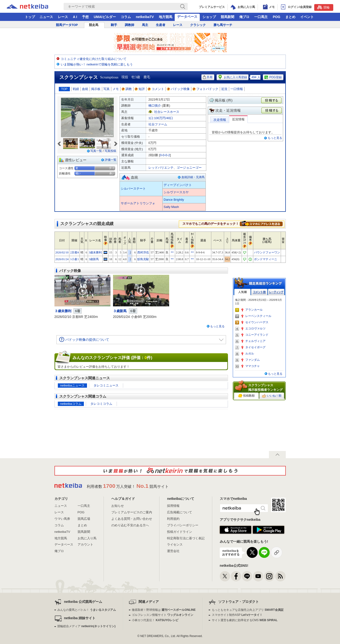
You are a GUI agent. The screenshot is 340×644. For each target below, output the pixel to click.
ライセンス (175, 544)
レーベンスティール (258, 316)
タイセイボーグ (255, 347)
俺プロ (244, 17)
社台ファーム (158, 124)
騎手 (114, 25)
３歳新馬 (120, 311)
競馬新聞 (227, 17)
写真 (107, 89)
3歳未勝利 (95, 252)
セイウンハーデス (257, 322)
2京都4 (74, 252)
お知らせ (118, 506)
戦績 (76, 89)
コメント (156, 89)
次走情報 (220, 120)
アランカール (254, 310)
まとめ (290, 17)
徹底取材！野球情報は (164, 610)
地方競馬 (166, 17)
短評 (140, 89)
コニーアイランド (257, 335)
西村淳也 (143, 252)
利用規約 (173, 519)
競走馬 (94, 25)
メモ (116, 89)
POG (277, 17)
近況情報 (238, 119)
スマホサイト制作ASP (237, 615)
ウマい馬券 (62, 519)
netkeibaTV (145, 17)
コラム (126, 17)
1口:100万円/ (161, 118)
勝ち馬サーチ (223, 25)
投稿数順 (246, 396)
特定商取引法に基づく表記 (186, 538)
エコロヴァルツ (255, 328)
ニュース (46, 17)
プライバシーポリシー (183, 525)
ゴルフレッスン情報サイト (163, 615)
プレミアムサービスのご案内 (132, 512)
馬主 (145, 25)
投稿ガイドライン (180, 532)
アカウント (85, 544)
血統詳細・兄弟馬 (193, 177)
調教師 (130, 25)
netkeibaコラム (71, 404)
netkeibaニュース (72, 385)
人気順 (242, 292)
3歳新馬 (94, 259)
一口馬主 (261, 17)
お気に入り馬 (87, 538)
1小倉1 (74, 259)
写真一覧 (96, 151)
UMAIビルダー (105, 17)
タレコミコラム (101, 404)
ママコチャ (253, 366)
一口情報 (237, 89)
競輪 (323, 7)
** (172, 252)
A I (75, 17)
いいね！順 (272, 396)
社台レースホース (167, 112)
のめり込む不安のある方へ (130, 525)
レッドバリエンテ (161, 168)
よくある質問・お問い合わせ (132, 519)
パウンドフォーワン (267, 252)
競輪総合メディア (86, 626)
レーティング (276, 292)
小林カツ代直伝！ (155, 620)
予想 (85, 17)
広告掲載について (180, 512)
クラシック (198, 25)
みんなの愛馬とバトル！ (87, 610)
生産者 (161, 25)
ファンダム (253, 360)
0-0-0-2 (165, 155)
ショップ (209, 17)
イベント (307, 17)
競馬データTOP (67, 25)
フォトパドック (205, 89)
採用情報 (173, 506)
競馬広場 (84, 519)
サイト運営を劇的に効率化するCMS (245, 620)
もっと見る (275, 138)
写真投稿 (110, 151)
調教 (127, 89)
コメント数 (259, 292)
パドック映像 (178, 89)
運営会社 (173, 551)
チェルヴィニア (255, 341)
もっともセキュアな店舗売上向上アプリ (248, 610)
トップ (30, 17)
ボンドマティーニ (266, 259)
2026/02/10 (62, 252)
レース (63, 17)
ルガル (250, 354)
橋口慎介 (155, 106)
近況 (224, 89)
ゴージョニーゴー (189, 168)
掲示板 (96, 89)
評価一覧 (111, 160)
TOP (64, 89)
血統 (85, 89)
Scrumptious (109, 77)
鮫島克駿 (143, 259)
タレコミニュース (106, 385)
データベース (187, 17)
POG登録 (273, 77)
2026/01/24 (62, 259)
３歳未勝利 (63, 311)
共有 (208, 77)
